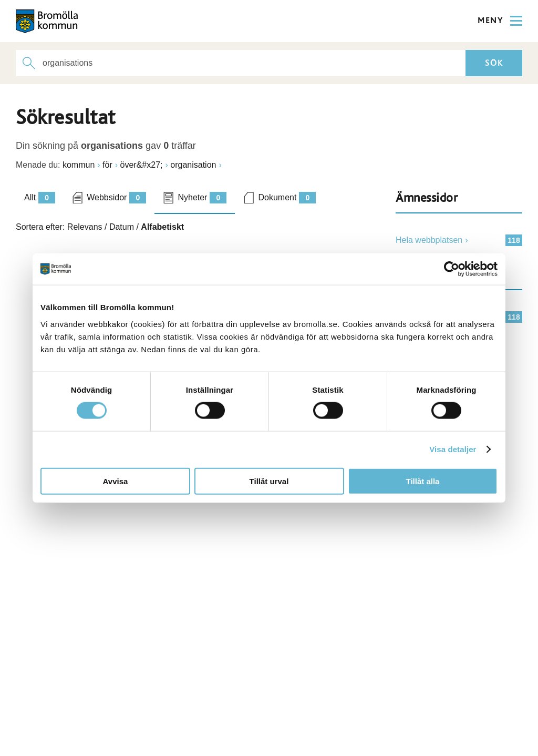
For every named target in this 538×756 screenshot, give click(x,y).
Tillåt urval (269, 481)
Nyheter (202, 198)
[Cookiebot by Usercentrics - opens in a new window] (452, 269)
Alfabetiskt (162, 227)
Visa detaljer (453, 449)
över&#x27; (142, 165)
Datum (122, 227)
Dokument (287, 198)
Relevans (85, 227)
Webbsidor (116, 198)
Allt (40, 198)
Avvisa (116, 481)
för (107, 165)
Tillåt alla (423, 481)
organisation (193, 165)
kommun (79, 165)
